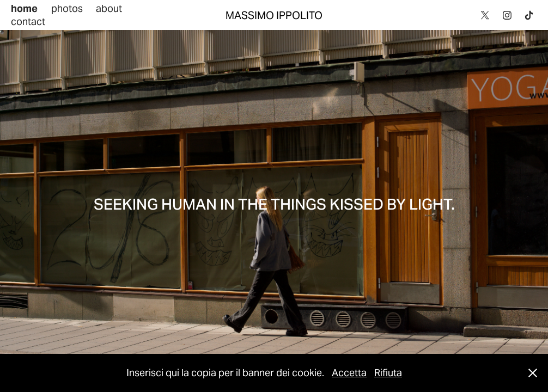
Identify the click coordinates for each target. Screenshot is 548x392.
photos (67, 8)
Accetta (349, 373)
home (24, 8)
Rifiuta (388, 373)
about (109, 8)
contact (28, 22)
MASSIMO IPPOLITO (274, 15)
